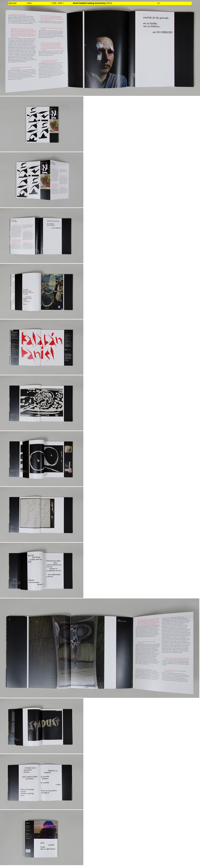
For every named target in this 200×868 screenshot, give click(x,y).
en (159, 3)
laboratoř (13, 3)
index (29, 3)
